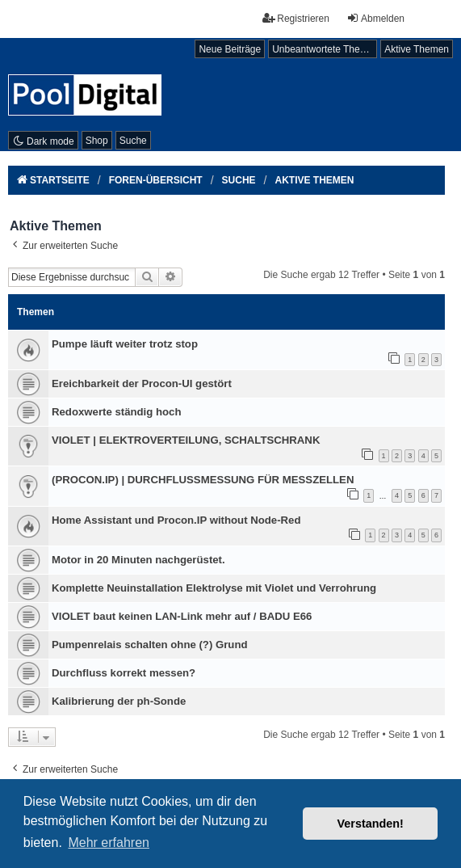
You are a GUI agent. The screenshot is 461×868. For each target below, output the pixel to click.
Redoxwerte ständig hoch (116, 412)
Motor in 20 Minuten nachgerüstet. (138, 560)
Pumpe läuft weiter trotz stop (125, 344)
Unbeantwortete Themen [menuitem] (325, 49)
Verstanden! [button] (371, 824)
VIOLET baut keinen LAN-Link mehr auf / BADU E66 (182, 616)
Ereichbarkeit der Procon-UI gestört (142, 383)
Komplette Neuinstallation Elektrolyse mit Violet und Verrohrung (214, 588)
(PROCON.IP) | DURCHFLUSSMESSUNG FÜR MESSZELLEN (203, 480)
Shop (97, 141)
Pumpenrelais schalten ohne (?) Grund (150, 645)
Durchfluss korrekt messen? (124, 673)
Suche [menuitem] (133, 141)
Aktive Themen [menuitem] (417, 49)
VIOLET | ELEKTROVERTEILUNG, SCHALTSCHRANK (186, 440)
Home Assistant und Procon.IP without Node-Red (176, 520)
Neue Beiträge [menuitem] (230, 49)
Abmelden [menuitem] (375, 18)
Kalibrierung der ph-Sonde (119, 701)
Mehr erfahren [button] (109, 843)
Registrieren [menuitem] (296, 18)
